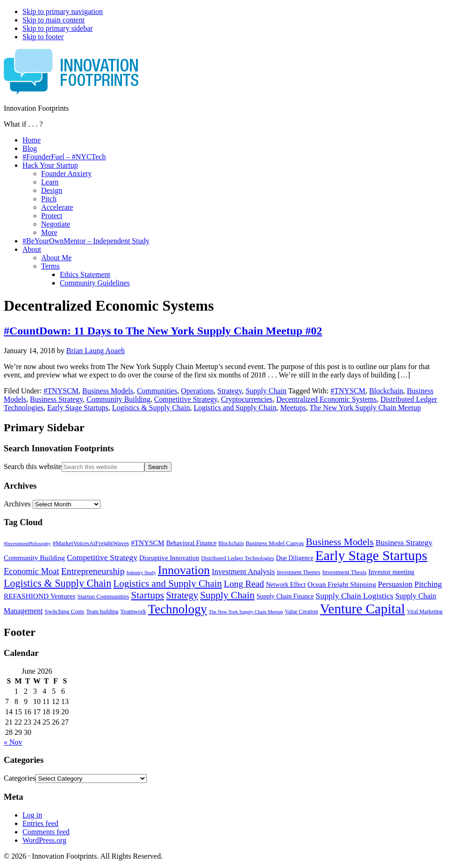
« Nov (13, 742)
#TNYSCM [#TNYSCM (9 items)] (148, 543)
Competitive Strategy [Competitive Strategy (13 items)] (102, 557)
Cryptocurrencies (247, 399)
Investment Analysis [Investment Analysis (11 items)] (243, 572)
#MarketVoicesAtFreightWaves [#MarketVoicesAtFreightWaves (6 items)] (91, 543)
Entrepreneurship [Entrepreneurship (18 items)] (93, 571)
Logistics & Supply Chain (151, 408)
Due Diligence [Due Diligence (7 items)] (295, 558)
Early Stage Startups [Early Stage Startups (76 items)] (371, 555)
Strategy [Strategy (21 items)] (182, 595)
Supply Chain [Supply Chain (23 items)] (227, 595)
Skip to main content (53, 20)
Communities (157, 391)
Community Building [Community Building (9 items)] (34, 558)
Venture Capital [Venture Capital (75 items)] (363, 609)
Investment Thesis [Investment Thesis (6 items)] (345, 572)
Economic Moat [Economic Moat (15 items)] (32, 571)
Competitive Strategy (186, 399)
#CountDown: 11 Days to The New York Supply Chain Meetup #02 (163, 331)
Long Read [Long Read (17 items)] (244, 584)
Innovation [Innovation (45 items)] (184, 570)
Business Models (108, 391)
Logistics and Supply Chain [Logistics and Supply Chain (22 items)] (167, 583)
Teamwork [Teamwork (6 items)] (133, 611)
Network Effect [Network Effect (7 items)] (286, 585)
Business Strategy (56, 399)
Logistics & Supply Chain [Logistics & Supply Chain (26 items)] (57, 583)
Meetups (293, 408)
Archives (17, 504)
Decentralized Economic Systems (326, 399)
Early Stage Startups (78, 408)
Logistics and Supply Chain (235, 408)
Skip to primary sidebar (58, 28)
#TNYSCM (61, 391)
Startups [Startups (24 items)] (147, 595)
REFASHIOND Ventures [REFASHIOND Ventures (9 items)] (39, 596)
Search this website (33, 466)
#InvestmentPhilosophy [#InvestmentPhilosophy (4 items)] (27, 544)
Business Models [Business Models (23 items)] (340, 542)
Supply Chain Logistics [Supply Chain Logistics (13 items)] (355, 596)
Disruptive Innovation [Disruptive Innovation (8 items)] (169, 558)
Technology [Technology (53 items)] (178, 609)
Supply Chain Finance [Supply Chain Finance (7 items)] (285, 596)
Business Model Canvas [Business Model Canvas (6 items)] (275, 543)
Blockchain (386, 391)
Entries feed (40, 823)
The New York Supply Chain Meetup (365, 408)
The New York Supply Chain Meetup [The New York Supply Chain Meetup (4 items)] (246, 612)
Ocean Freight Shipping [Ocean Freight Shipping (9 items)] (342, 584)
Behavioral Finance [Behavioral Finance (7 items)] (192, 543)
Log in (32, 815)
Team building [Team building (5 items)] (102, 612)
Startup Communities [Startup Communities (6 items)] (103, 596)
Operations (197, 391)
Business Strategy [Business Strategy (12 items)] (404, 543)
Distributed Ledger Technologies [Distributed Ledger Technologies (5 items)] (237, 558)
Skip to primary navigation (63, 11)
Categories (20, 778)
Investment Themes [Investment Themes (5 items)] (298, 572)
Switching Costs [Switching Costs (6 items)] (65, 611)
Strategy (229, 391)
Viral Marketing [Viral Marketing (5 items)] (425, 612)
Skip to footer (43, 37)
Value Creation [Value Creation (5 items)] (302, 612)
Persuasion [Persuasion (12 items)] (395, 584)
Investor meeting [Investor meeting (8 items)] (391, 572)
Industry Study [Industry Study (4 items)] (141, 573)
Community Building (118, 399)
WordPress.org (44, 840)
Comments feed (46, 832)
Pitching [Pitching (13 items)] (428, 584)
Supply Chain (266, 391)
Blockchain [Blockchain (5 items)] (231, 543)
